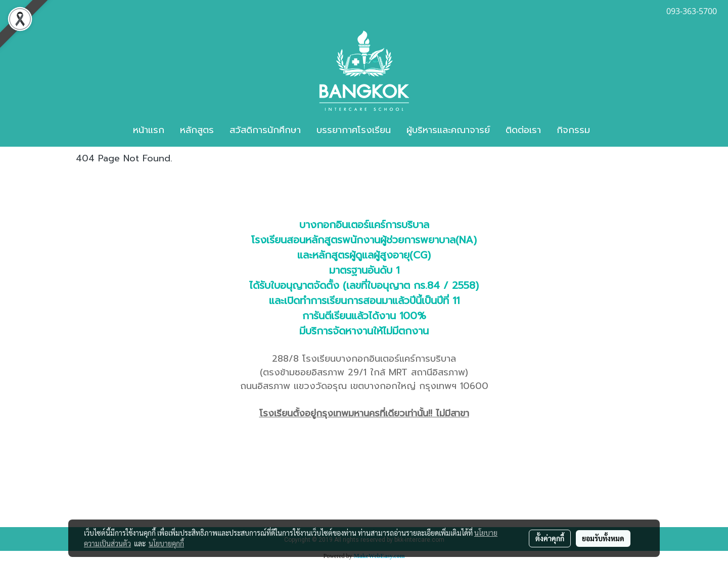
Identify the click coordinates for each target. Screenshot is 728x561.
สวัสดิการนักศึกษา (265, 130)
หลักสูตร (197, 130)
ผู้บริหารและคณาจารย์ (448, 130)
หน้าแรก (149, 130)
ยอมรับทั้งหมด (603, 538)
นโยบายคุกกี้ (166, 543)
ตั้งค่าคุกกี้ (550, 538)
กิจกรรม (573, 130)
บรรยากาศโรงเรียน (354, 130)
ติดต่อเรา (523, 130)
